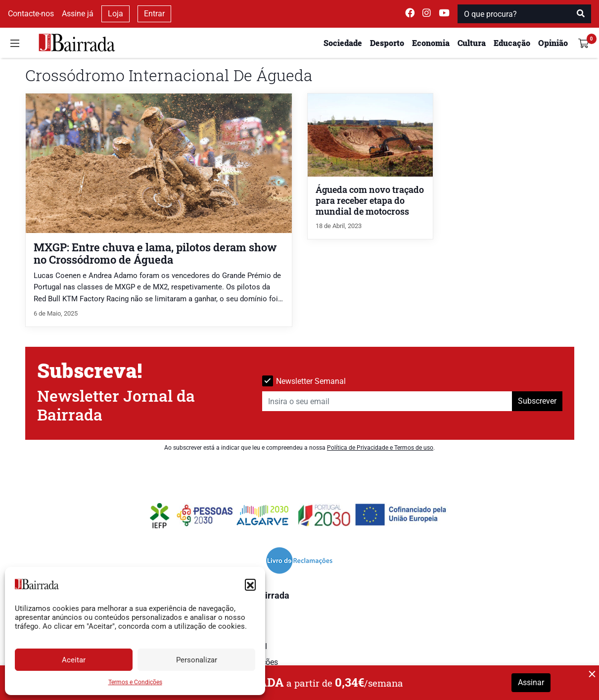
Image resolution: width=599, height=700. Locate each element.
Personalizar (197, 660)
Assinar (531, 682)
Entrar (154, 14)
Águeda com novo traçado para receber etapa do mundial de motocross (370, 201)
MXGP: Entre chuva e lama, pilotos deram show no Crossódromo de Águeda (155, 253)
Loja (115, 14)
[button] (250, 584)
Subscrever (537, 401)
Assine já (78, 14)
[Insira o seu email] (387, 401)
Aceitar (74, 660)
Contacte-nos (31, 14)
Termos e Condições (135, 682)
